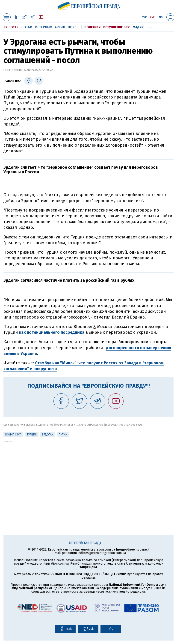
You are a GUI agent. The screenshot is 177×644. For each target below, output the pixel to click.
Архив (60, 27)
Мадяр (138, 27)
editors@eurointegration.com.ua (102, 553)
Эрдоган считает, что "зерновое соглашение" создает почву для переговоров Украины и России (81, 170)
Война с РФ (13, 435)
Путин (63, 435)
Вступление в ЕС (117, 27)
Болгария (92, 27)
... (149, 26)
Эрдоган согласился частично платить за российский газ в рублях (69, 280)
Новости (11, 27)
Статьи (27, 27)
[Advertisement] (88, 475)
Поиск (73, 27)
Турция (32, 435)
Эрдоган (48, 435)
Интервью (44, 27)
